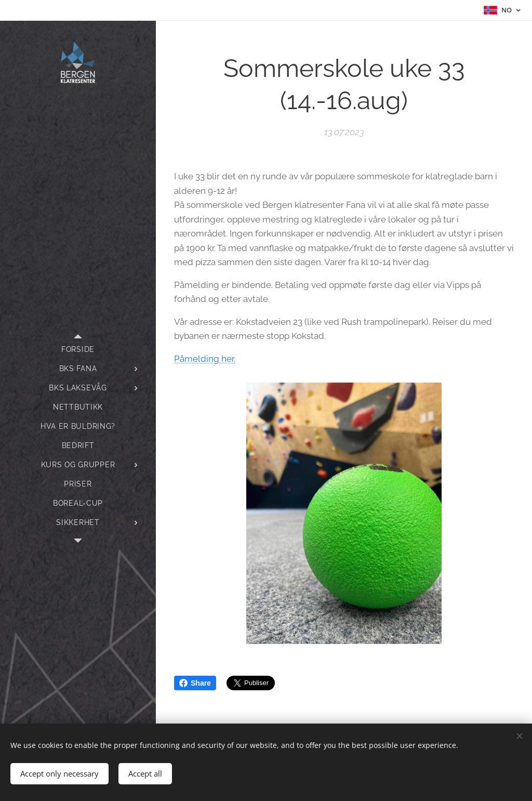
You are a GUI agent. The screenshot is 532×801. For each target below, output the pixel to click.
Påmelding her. (205, 359)
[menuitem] (78, 350)
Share (195, 683)
